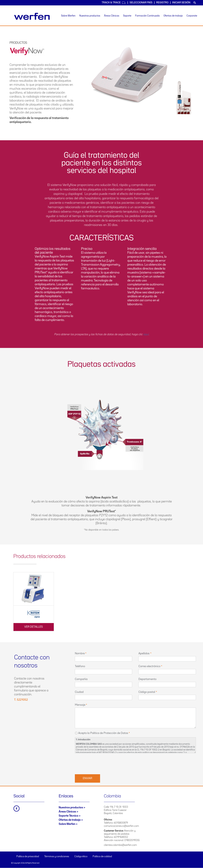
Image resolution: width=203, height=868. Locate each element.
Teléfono (80, 666)
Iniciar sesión (181, 3)
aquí (146, 334)
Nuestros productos (90, 16)
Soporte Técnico (69, 816)
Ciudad (79, 692)
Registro (162, 3)
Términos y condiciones (57, 857)
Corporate (192, 16)
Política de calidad (102, 857)
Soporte (127, 16)
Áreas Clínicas (112, 16)
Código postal (147, 692)
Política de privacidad (28, 857)
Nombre (80, 653)
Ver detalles (34, 627)
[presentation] (99, 763)
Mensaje (80, 705)
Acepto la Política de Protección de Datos (103, 733)
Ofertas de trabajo (173, 16)
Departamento (147, 679)
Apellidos (144, 653)
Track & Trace (114, 3)
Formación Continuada (147, 16)
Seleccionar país (141, 3)
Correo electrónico (149, 666)
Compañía (81, 679)
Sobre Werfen (68, 16)
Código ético (81, 857)
